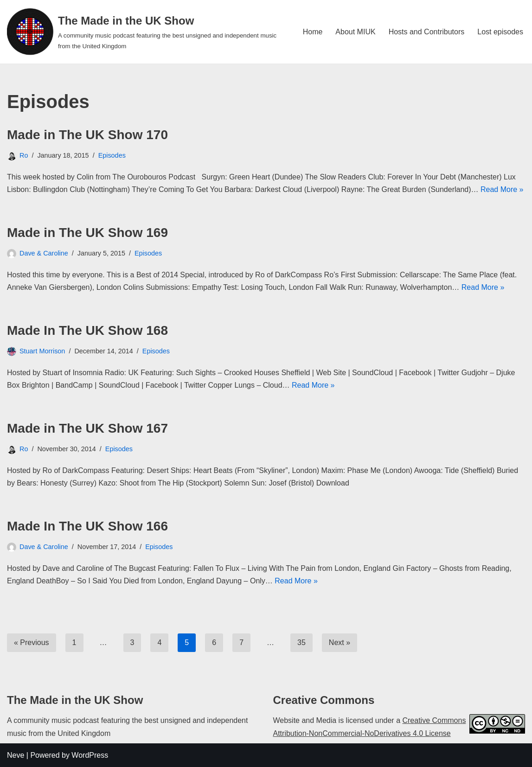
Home (313, 32)
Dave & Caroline (44, 253)
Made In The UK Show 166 (87, 526)
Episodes (112, 155)
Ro (24, 155)
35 (301, 642)
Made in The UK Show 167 (87, 428)
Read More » (502, 189)
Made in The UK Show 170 (87, 135)
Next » (340, 642)
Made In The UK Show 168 (87, 330)
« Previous (32, 642)
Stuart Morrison (42, 351)
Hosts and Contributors (427, 32)
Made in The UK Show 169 (87, 233)
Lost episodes (500, 32)
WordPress (90, 755)
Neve (16, 755)
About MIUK (355, 32)
